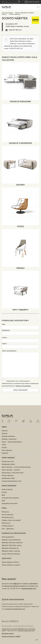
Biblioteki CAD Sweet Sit (10, 548)
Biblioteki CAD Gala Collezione (12, 543)
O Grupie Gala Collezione (10, 498)
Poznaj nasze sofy (8, 461)
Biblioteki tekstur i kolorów (11, 551)
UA (34, 2)
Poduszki (5, 453)
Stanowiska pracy (8, 517)
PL (26, 2)
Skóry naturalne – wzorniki (11, 470)
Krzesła (4, 447)
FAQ (3, 501)
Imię (4, 324)
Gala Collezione (7, 13)
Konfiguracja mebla (8, 464)
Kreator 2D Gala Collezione (11, 554)
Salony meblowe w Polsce (10, 562)
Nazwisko (6, 330)
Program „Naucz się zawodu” (12, 520)
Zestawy (5, 433)
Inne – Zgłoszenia (8, 529)
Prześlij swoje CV (8, 526)
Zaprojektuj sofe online (10, 503)
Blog (3, 495)
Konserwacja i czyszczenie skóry (13, 473)
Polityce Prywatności (24, 386)
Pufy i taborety (7, 450)
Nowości (5, 431)
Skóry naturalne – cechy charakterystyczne (16, 467)
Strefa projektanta (8, 537)
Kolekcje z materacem (9, 439)
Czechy (4, 14)
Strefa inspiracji (7, 489)
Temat (5, 344)
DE (36, 2)
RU (31, 2)
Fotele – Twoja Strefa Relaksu (12, 442)
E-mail (5, 338)
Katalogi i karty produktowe (11, 540)
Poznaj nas (5, 512)
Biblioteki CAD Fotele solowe (12, 545)
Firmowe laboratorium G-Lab (12, 481)
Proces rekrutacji (8, 515)
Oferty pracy (6, 523)
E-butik (4, 492)
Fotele (4, 445)
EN (29, 2)
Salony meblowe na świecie (24, 13)
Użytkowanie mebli (8, 478)
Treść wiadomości (9, 351)
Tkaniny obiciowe (8, 475)
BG (38, 2)
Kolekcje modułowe (8, 436)
